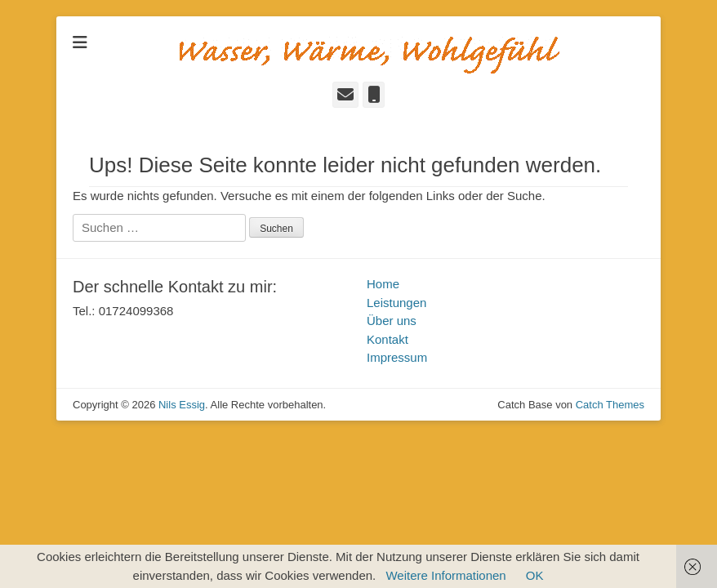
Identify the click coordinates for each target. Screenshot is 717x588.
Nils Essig (182, 405)
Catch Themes (610, 405)
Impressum (397, 357)
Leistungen (396, 303)
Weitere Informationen (445, 575)
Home (383, 284)
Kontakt (387, 339)
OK (535, 575)
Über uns (392, 321)
